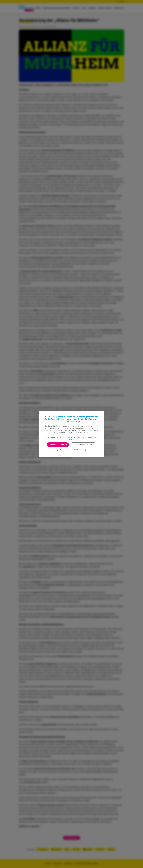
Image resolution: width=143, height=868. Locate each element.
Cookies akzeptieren (58, 445)
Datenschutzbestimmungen (71, 450)
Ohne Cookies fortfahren (83, 445)
